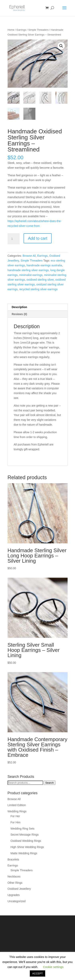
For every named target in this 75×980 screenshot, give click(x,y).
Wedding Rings (17, 811)
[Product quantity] (14, 239)
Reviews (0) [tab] (19, 314)
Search (49, 783)
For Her (15, 816)
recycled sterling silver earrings (38, 289)
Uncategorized (17, 901)
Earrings (21, 30)
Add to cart (38, 238)
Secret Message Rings (25, 835)
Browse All (29, 256)
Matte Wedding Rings (24, 853)
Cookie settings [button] (53, 967)
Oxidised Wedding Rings (26, 841)
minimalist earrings (31, 275)
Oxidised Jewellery (19, 889)
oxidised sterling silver (40, 280)
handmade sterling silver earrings (28, 270)
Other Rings (15, 883)
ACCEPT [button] (37, 973)
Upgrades (14, 895)
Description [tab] (19, 307)
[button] (61, 46)
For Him (16, 822)
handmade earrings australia (44, 265)
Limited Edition (17, 805)
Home (11, 30)
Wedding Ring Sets (23, 829)
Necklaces (14, 877)
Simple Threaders (38, 30)
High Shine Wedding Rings (27, 847)
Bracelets (13, 859)
